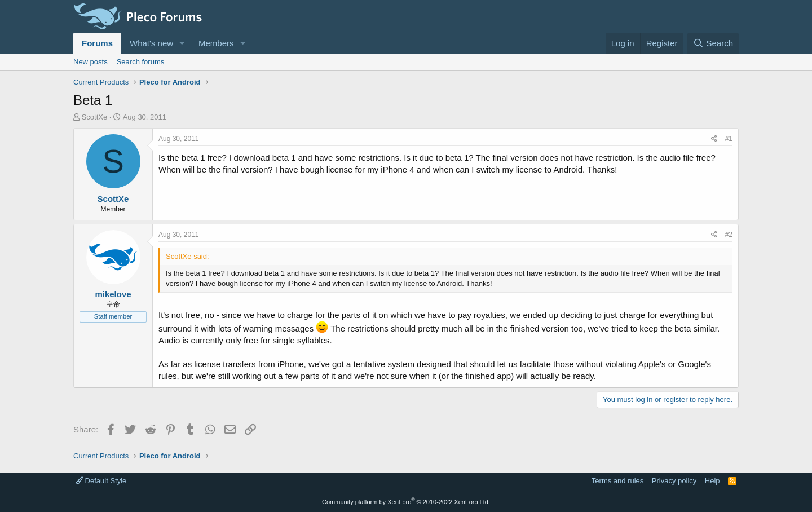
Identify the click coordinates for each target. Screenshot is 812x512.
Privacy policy (674, 481)
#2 (729, 235)
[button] (182, 43)
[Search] (713, 43)
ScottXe (95, 117)
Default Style (101, 481)
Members (216, 43)
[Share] (714, 139)
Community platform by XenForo (406, 502)
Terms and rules (617, 481)
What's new (151, 43)
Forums (97, 43)
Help (712, 481)
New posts (91, 62)
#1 (729, 139)
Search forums (141, 62)
